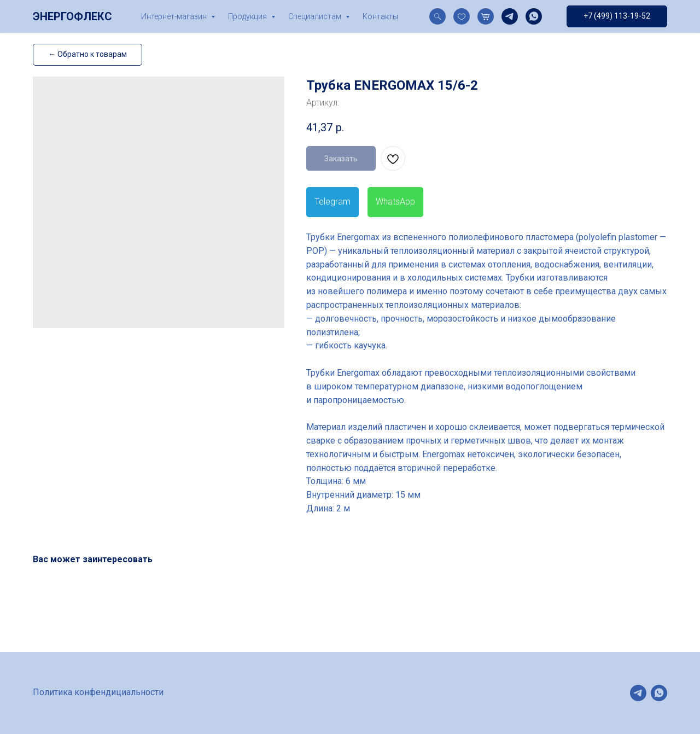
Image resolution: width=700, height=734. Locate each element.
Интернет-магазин (175, 16)
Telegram (332, 202)
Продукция (248, 16)
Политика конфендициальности (98, 692)
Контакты (380, 16)
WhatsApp (395, 202)
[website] (437, 16)
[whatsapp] (534, 16)
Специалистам (316, 16)
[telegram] (510, 16)
